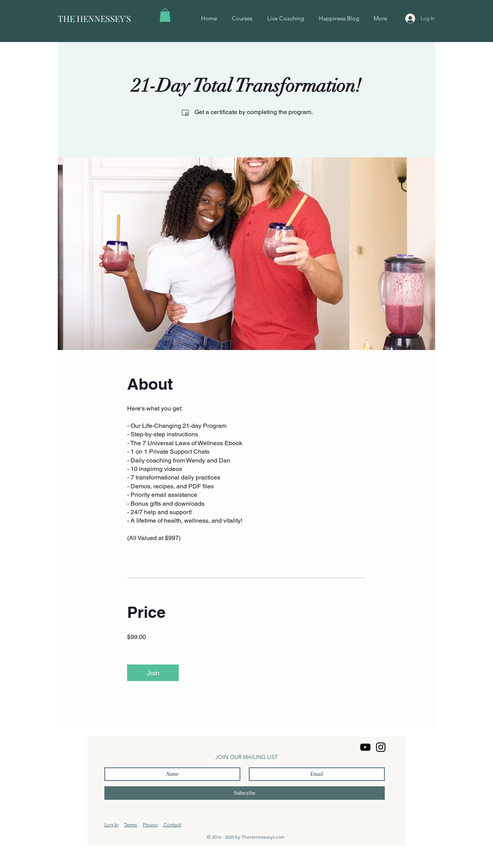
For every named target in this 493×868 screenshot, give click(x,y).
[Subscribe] (245, 793)
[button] (165, 15)
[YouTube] (365, 747)
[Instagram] (381, 747)
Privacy (150, 825)
